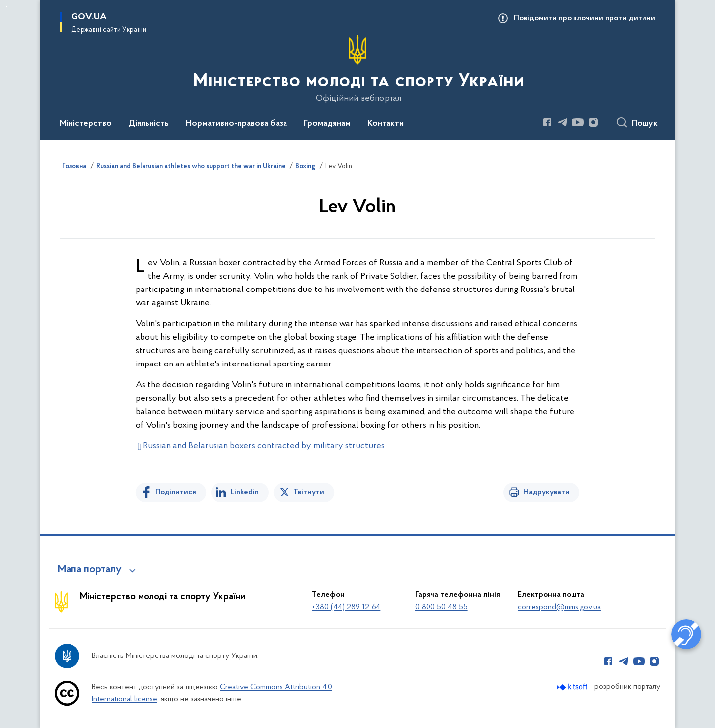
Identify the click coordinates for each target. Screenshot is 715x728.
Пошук (645, 124)
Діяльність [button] (149, 124)
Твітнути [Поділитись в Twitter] (309, 492)
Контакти (386, 124)
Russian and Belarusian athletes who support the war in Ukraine (191, 167)
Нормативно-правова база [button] (236, 124)
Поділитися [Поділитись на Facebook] (176, 492)
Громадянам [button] (327, 124)
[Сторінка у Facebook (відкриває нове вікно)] (547, 122)
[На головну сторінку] (358, 69)
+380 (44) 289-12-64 (346, 607)
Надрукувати (546, 492)
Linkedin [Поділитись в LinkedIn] (245, 492)
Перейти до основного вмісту (7, 7)
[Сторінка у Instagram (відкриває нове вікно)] (593, 122)
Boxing (305, 167)
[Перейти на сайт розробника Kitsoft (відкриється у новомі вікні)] (573, 687)
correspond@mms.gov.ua (559, 607)
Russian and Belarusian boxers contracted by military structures (264, 446)
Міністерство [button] (86, 124)
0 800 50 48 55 (441, 607)
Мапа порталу (90, 570)
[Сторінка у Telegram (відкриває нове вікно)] (563, 122)
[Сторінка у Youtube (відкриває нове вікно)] (578, 122)
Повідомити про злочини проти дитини (585, 18)
